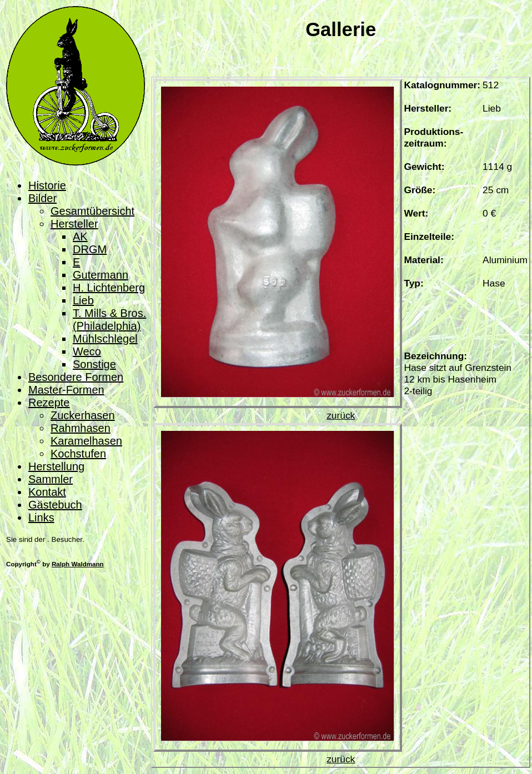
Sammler (51, 479)
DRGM (90, 249)
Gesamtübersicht (92, 211)
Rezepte (49, 403)
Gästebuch (55, 505)
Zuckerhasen (83, 415)
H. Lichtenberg (109, 288)
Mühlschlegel (105, 339)
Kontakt (47, 492)
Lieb (83, 300)
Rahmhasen (81, 428)
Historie (47, 185)
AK (80, 237)
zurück (341, 415)
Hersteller (74, 224)
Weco (87, 351)
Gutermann (101, 275)
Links (41, 517)
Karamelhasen (86, 441)
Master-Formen (66, 390)
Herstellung (56, 466)
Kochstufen (78, 454)
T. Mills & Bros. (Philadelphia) (109, 320)
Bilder (42, 198)
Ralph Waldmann (78, 564)
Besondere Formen (76, 377)
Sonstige (94, 364)
